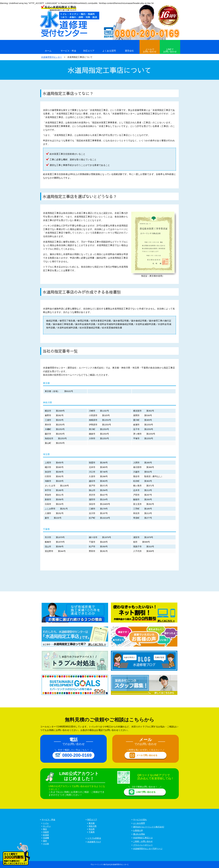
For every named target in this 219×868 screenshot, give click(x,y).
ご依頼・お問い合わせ (143, 841)
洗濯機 (46, 838)
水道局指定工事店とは (143, 838)
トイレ (46, 823)
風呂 (45, 829)
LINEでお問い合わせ (170, 50)
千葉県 (92, 832)
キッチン (47, 826)
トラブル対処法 (94, 838)
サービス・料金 (68, 51)
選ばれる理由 (139, 834)
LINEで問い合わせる (146, 792)
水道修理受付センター (52, 57)
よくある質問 (109, 51)
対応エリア (89, 51)
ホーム (48, 51)
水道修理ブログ (94, 842)
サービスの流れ (140, 820)
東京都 (92, 823)
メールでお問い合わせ (150, 50)
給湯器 (46, 835)
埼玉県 (92, 829)
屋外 (45, 841)
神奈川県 (93, 826)
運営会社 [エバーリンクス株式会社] (149, 827)
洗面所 (46, 832)
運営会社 (129, 51)
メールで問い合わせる (147, 755)
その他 (46, 844)
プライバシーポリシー (143, 845)
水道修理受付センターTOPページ (148, 849)
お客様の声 (138, 831)
